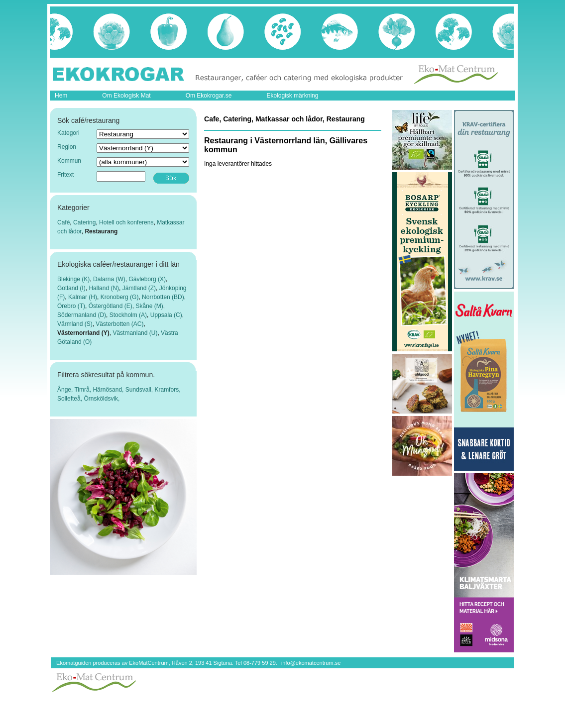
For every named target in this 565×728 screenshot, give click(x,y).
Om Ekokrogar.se (209, 96)
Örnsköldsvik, (102, 399)
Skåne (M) (149, 306)
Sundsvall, (140, 390)
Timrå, (83, 390)
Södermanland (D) (82, 315)
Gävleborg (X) (147, 279)
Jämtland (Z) (139, 288)
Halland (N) (104, 288)
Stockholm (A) (128, 315)
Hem (61, 96)
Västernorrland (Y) (83, 333)
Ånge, (66, 390)
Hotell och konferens (126, 222)
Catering (84, 222)
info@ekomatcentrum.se (311, 663)
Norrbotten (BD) (163, 297)
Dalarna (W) (109, 279)
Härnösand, (109, 390)
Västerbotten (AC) (119, 324)
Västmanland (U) (135, 333)
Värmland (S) (75, 324)
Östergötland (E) (111, 306)
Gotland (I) (71, 288)
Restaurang (101, 231)
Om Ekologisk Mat (126, 96)
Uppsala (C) (166, 315)
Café (63, 222)
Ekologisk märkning (292, 96)
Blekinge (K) (73, 279)
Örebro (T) (71, 306)
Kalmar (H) (83, 297)
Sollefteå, (70, 399)
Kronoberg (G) (120, 297)
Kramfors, (167, 390)
